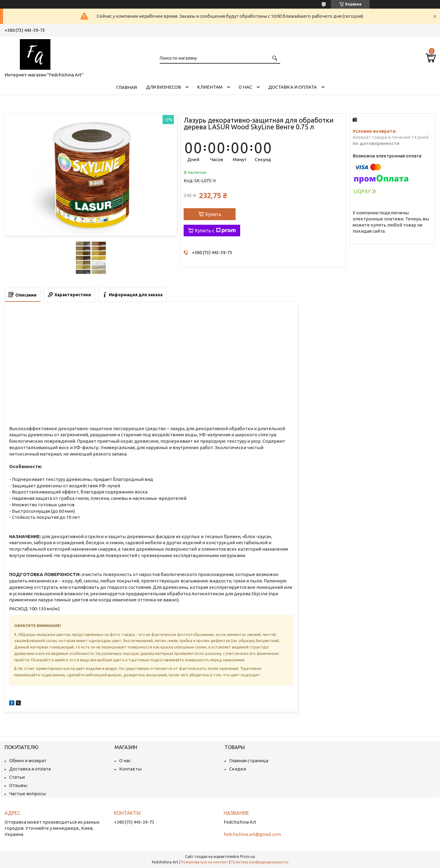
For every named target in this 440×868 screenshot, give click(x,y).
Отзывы (18, 785)
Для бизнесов (163, 87)
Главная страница (249, 761)
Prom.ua (248, 857)
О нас (245, 87)
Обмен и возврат (28, 761)
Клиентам (210, 87)
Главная (127, 87)
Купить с (215, 231)
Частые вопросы (28, 794)
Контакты (130, 769)
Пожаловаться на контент (205, 862)
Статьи (17, 777)
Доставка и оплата (293, 87)
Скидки (238, 769)
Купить (213, 214)
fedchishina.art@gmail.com (252, 834)
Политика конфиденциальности (260, 862)
